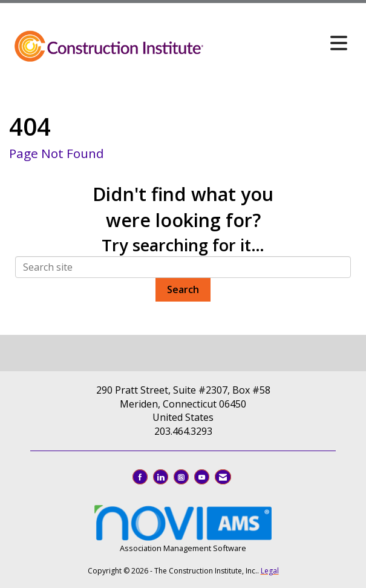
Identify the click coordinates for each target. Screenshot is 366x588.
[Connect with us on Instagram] (181, 477)
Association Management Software (183, 528)
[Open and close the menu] (279, 43)
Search (183, 289)
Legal (270, 571)
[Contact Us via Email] (223, 477)
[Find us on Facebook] (140, 477)
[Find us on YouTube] (202, 477)
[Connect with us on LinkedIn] (161, 477)
